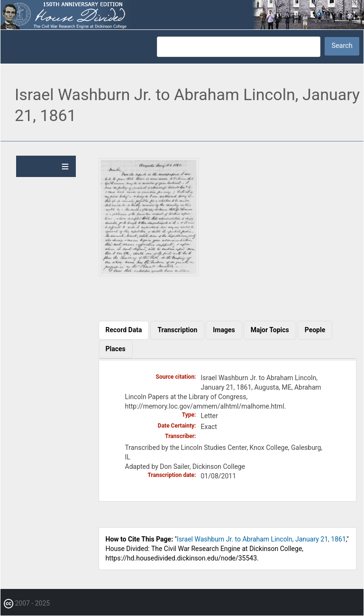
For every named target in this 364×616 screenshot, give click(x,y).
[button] (149, 274)
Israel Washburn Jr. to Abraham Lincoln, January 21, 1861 (261, 539)
